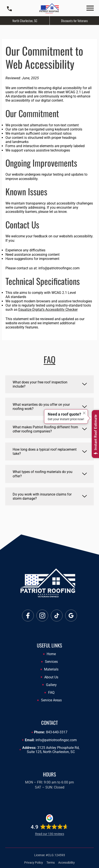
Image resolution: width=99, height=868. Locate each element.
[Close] (84, 413)
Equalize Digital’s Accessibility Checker (48, 310)
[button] (90, 9)
